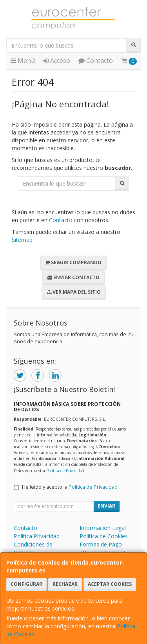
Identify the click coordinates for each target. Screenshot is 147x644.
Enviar (106, 506)
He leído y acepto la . (70, 487)
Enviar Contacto (73, 277)
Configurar (26, 584)
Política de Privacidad (65, 471)
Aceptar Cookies (110, 584)
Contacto (96, 61)
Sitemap (22, 240)
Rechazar (65, 584)
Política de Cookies (104, 536)
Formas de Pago (101, 544)
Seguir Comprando (73, 262)
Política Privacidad (37, 536)
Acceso (57, 61)
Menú (23, 61)
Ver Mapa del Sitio (74, 292)
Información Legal (103, 528)
